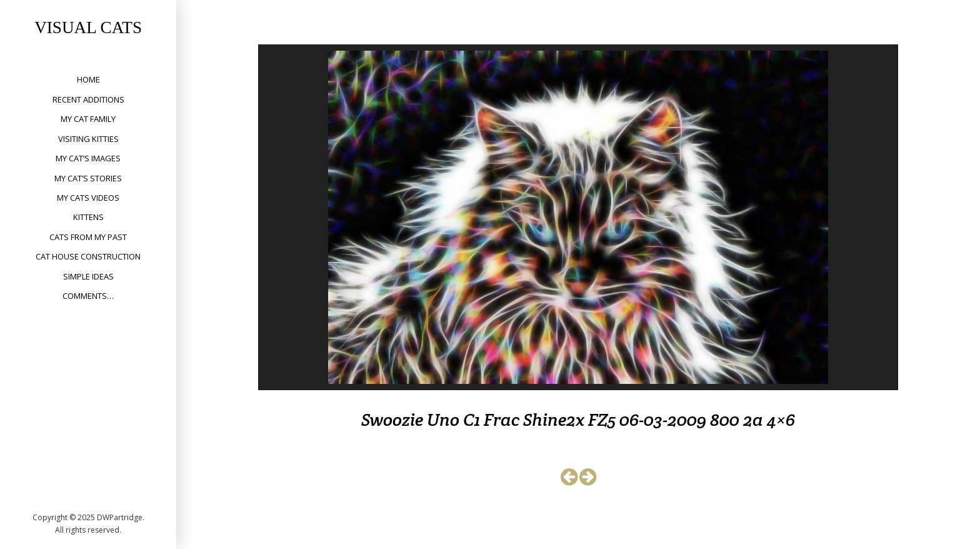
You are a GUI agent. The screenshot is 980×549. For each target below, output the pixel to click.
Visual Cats (88, 28)
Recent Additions (88, 99)
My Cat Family (88, 119)
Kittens (88, 217)
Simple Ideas (88, 276)
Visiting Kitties (88, 139)
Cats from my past (88, 237)
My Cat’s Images (88, 158)
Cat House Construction (88, 256)
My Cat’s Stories (88, 178)
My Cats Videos (88, 198)
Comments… (88, 296)
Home (88, 79)
